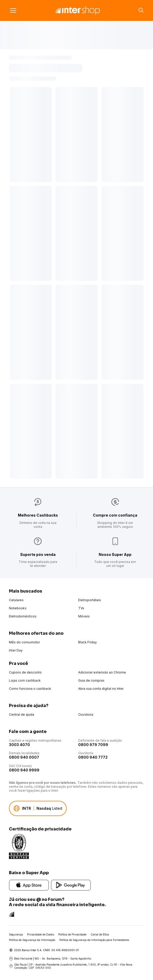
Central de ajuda (22, 715)
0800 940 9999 (24, 770)
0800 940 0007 (24, 757)
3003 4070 (19, 745)
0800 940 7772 (93, 757)
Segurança (16, 934)
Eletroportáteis (90, 600)
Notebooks (18, 608)
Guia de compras (91, 680)
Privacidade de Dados (41, 934)
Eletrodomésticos (23, 616)
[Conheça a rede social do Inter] (12, 914)
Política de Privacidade (72, 934)
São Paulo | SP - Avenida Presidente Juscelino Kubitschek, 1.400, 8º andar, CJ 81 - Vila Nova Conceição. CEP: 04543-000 (71, 966)
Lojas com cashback (25, 680)
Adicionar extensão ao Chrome (102, 672)
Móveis (84, 616)
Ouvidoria (86, 715)
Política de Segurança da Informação (32, 940)
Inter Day (16, 650)
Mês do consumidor (24, 642)
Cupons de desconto (25, 672)
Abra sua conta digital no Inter (101, 689)
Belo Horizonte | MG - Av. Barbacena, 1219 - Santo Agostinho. (50, 959)
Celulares (16, 600)
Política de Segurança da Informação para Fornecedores (94, 940)
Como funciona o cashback (30, 689)
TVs (81, 608)
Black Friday (88, 642)
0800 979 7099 (93, 745)
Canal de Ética (100, 934)
